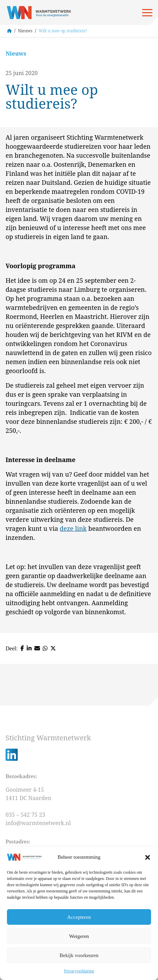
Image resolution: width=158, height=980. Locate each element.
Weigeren (79, 936)
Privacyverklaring (79, 971)
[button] (148, 857)
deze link (73, 528)
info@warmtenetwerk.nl (38, 823)
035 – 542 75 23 (26, 815)
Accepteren (79, 917)
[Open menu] (147, 13)
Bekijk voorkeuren (79, 955)
